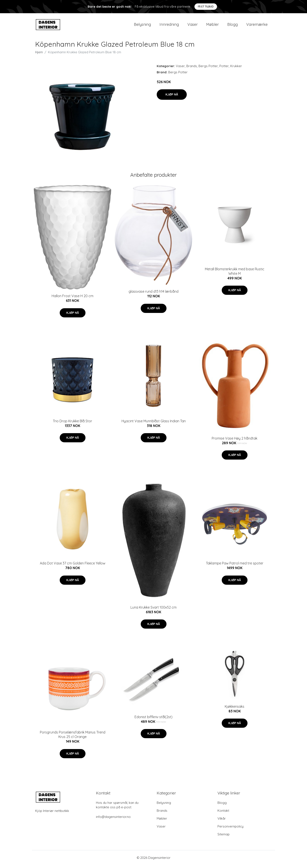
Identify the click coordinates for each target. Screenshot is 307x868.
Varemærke (257, 26)
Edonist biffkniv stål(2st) (153, 720)
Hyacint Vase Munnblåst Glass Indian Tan (154, 424)
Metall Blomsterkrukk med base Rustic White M (235, 274)
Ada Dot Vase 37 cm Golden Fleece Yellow (73, 566)
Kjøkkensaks (235, 709)
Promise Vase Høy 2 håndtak (235, 441)
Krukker (236, 69)
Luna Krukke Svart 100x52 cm (153, 610)
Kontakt (223, 814)
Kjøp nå (172, 97)
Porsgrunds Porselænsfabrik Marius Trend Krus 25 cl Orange (73, 737)
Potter (224, 69)
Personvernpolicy (230, 829)
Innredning (169, 26)
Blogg (232, 26)
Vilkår (222, 821)
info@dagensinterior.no (113, 820)
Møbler (212, 26)
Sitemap (224, 837)
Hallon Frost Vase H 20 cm (72, 299)
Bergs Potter (208, 69)
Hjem (39, 55)
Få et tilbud (206, 7)
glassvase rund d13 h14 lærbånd (153, 294)
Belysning (142, 26)
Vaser (193, 26)
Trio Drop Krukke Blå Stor (72, 424)
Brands (192, 69)
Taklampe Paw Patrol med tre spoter (235, 566)
